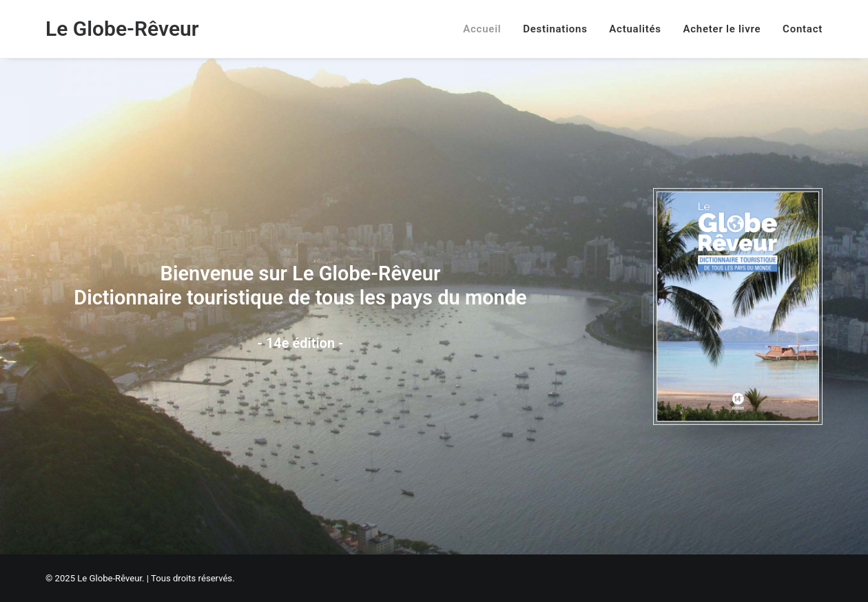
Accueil (482, 29)
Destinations (555, 29)
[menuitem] (487, 29)
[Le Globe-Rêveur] (122, 29)
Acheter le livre (722, 29)
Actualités (635, 29)
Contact (803, 29)
